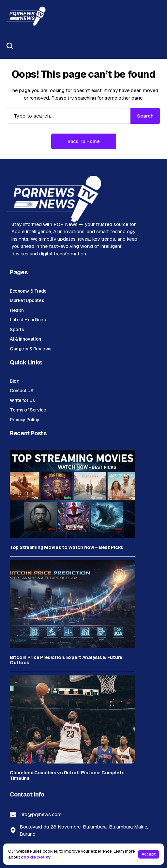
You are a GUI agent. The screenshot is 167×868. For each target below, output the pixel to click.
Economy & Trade (28, 291)
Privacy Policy (24, 420)
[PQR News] (26, 16)
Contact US (22, 391)
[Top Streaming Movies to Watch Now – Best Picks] (72, 494)
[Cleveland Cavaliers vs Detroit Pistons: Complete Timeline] (72, 719)
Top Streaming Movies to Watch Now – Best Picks (67, 547)
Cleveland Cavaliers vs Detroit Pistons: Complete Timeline (67, 776)
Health (17, 310)
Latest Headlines (28, 320)
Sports (17, 330)
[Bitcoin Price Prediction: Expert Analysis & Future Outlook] (72, 604)
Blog (15, 381)
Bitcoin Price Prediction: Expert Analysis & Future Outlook (66, 660)
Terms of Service (28, 410)
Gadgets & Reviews (31, 349)
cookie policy (36, 857)
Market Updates (27, 300)
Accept (149, 854)
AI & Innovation (25, 339)
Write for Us (22, 400)
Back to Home (84, 141)
